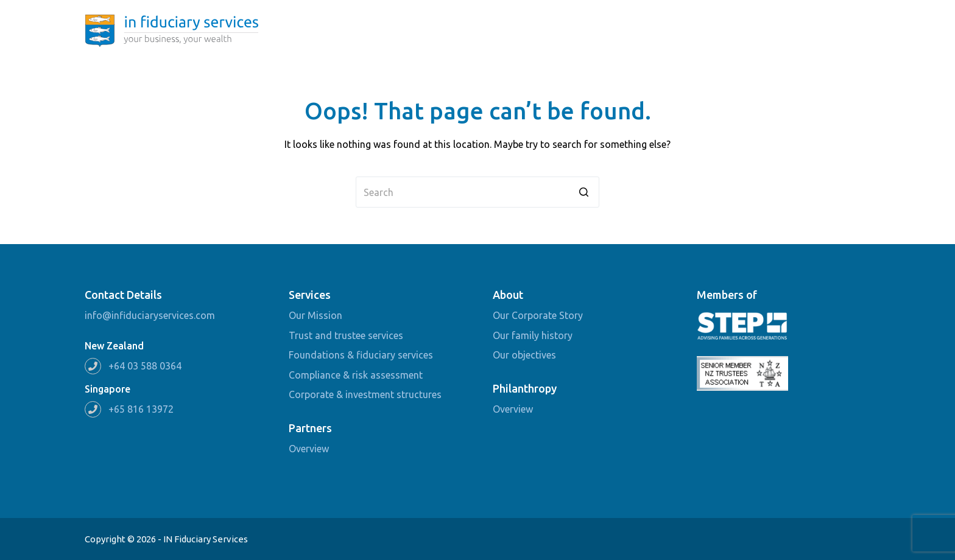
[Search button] (584, 192)
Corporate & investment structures (365, 394)
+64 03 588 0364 (145, 366)
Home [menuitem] (528, 30)
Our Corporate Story (538, 315)
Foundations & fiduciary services (361, 355)
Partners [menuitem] (786, 30)
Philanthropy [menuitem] (717, 30)
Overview (309, 449)
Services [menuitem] (645, 30)
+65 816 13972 (141, 409)
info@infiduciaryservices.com (150, 315)
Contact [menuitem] (843, 30)
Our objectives (524, 355)
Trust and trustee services (346, 335)
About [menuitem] (582, 30)
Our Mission (315, 315)
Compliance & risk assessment (356, 375)
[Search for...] (477, 192)
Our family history (533, 335)
